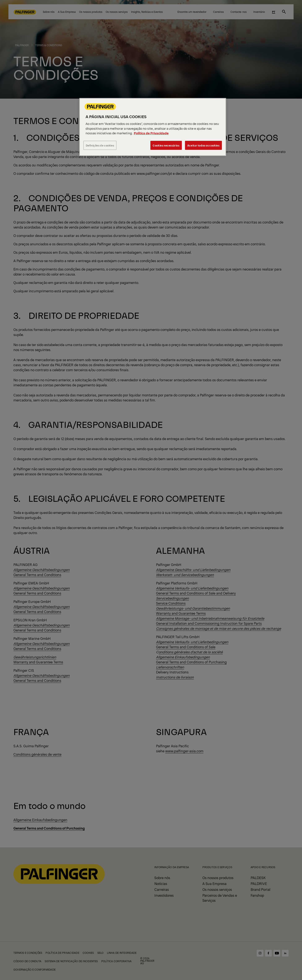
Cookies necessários (166, 145)
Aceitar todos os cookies (203, 145)
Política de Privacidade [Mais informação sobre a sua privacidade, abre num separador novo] (151, 133)
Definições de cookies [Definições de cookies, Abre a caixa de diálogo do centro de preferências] (100, 145)
